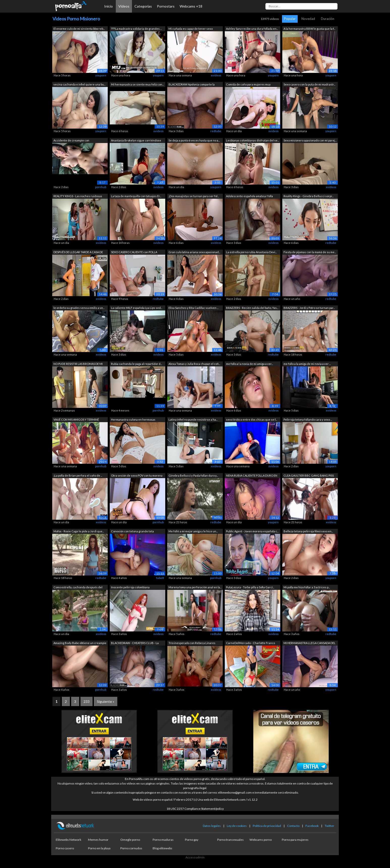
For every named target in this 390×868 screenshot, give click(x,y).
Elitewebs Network (68, 840)
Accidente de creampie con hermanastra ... (71, 141)
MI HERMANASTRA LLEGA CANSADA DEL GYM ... (310, 643)
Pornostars (166, 6)
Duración (328, 19)
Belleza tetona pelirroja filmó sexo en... (308, 531)
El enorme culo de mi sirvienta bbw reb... (79, 29)
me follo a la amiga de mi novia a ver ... (307, 364)
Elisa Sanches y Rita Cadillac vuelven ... (193, 308)
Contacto (293, 826)
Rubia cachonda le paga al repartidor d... (136, 364)
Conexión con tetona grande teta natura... (132, 532)
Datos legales (212, 826)
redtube (216, 131)
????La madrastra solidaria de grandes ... (136, 29)
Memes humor (98, 840)
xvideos (216, 75)
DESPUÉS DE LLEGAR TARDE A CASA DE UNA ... (78, 253)
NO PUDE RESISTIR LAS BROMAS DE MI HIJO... (78, 364)
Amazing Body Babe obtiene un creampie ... (80, 643)
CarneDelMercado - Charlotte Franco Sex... (250, 643)
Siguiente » (106, 701)
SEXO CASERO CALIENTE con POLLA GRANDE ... (134, 253)
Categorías (143, 6)
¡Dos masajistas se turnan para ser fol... (194, 196)
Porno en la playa (99, 848)
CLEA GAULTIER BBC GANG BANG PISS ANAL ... (309, 476)
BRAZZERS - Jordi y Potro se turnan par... (309, 308)
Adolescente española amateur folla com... (249, 197)
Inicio (108, 6)
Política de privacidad (267, 826)
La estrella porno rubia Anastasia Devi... (251, 252)
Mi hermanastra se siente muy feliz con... (137, 84)
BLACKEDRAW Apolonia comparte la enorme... (192, 85)
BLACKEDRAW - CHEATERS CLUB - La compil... (135, 643)
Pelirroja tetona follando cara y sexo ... (308, 419)
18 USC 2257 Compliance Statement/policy (195, 809)
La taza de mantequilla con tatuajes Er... (136, 196)
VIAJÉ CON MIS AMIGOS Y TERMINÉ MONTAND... (76, 420)
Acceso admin (195, 857)
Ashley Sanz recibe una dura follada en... (252, 29)
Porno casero (65, 848)
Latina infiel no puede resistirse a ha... (193, 419)
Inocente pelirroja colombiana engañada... (130, 588)
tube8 (160, 578)
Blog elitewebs (162, 848)
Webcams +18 (191, 6)
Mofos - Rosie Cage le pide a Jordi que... (79, 531)
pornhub (101, 187)
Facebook (312, 826)
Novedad (308, 19)
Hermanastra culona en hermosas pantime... (133, 420)
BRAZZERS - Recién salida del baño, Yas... (252, 308)
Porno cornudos (131, 848)
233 (87, 701)
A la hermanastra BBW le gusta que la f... (309, 29)
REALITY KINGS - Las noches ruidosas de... (78, 197)
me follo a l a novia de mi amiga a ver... (249, 364)
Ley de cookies (237, 826)
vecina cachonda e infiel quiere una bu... (79, 84)
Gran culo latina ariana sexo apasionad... (194, 252)
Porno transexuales (230, 840)
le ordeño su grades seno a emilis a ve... (79, 308)
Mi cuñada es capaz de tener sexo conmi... (191, 29)
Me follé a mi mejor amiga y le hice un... (193, 531)
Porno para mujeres (295, 840)
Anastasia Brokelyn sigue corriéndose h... (136, 141)
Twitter (329, 826)
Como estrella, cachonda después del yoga (78, 588)
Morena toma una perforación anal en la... (195, 587)
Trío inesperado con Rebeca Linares (192, 643)
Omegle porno (130, 840)
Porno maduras (163, 840)
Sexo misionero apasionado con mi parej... (310, 140)
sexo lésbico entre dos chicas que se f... (252, 419)
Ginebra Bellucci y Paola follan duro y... (193, 475)
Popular (290, 19)
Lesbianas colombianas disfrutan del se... (253, 140)
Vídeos (124, 6)
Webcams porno (261, 840)
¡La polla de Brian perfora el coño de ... (78, 475)
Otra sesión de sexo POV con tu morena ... (137, 476)
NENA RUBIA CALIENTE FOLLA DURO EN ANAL (252, 476)
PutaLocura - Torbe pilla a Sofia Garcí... (250, 587)
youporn (101, 75)
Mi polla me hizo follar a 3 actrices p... (307, 587)
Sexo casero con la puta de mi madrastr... (309, 84)
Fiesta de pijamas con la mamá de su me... (310, 252)
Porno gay (192, 840)
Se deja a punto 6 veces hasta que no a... (194, 140)
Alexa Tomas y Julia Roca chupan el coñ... (194, 364)
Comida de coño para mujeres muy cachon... (248, 85)
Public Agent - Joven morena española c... (252, 531)
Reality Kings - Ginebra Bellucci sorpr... (309, 196)
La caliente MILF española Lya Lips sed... (137, 308)
